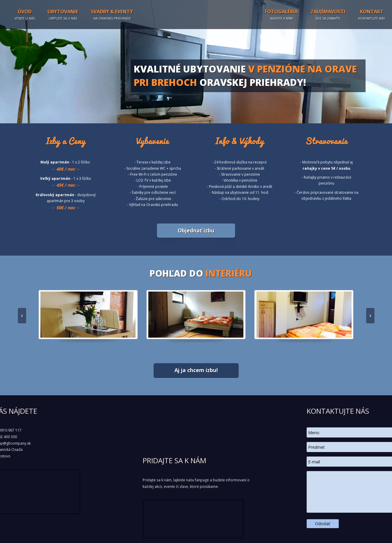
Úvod (25, 15)
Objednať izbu (196, 230)
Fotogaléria (281, 15)
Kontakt (371, 15)
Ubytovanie (63, 15)
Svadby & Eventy (112, 15)
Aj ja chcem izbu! (196, 370)
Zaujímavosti (328, 15)
